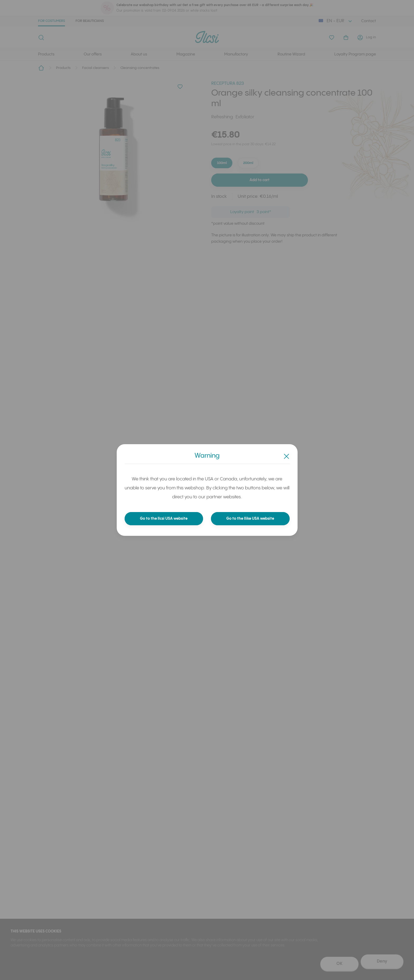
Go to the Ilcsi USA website (164, 519)
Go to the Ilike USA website (250, 519)
